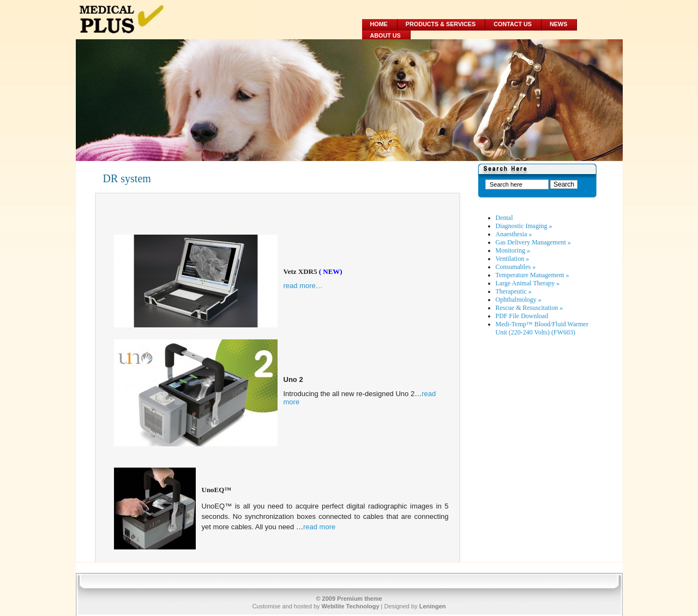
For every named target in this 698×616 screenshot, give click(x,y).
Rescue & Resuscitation (529, 308)
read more (319, 527)
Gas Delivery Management (533, 242)
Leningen (433, 606)
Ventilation (513, 259)
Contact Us (513, 24)
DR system (127, 178)
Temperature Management (532, 275)
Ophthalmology (519, 300)
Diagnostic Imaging (524, 226)
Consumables (516, 267)
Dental (504, 218)
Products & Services (441, 24)
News (558, 24)
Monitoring (513, 250)
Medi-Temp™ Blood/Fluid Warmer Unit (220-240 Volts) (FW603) (542, 328)
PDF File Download (522, 316)
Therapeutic (514, 291)
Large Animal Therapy (528, 283)
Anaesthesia (514, 234)
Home (379, 24)
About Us (386, 35)
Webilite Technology (351, 606)
